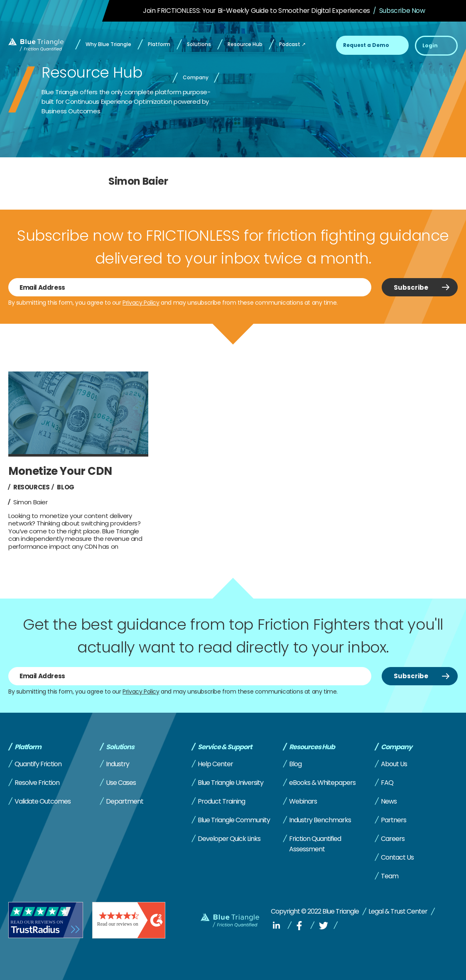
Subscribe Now (402, 11)
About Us (394, 764)
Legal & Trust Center (398, 911)
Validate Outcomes (43, 801)
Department (125, 801)
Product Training (221, 801)
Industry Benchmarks (320, 820)
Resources (31, 487)
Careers (393, 839)
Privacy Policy (141, 303)
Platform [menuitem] (159, 44)
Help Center (215, 764)
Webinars (303, 801)
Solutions (120, 747)
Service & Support (225, 747)
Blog (65, 487)
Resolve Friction (37, 783)
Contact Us (397, 857)
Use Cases (121, 783)
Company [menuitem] (196, 77)
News (389, 801)
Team (390, 876)
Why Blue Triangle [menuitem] (108, 44)
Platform (28, 747)
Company (396, 747)
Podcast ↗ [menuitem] (292, 44)
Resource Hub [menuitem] (245, 44)
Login (430, 45)
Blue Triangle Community (234, 820)
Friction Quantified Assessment (315, 844)
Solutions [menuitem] (199, 44)
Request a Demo (366, 45)
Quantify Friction (38, 764)
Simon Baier (31, 502)
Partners (394, 820)
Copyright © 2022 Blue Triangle (315, 911)
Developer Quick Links (229, 839)
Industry (118, 764)
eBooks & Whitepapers (322, 783)
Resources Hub (312, 747)
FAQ (387, 783)
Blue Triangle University (231, 783)
